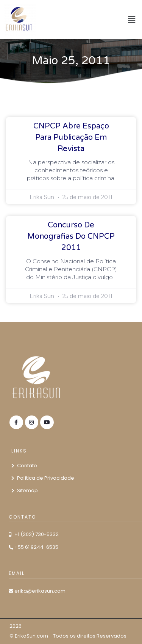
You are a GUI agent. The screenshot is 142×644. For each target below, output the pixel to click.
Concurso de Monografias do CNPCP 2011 (71, 236)
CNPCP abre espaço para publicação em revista (71, 137)
